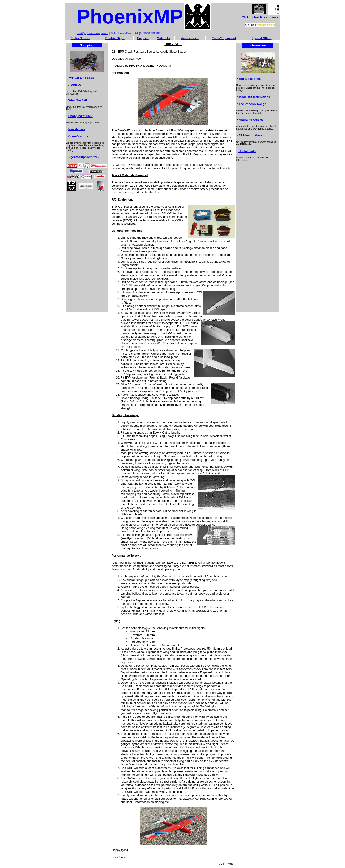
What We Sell (78, 100)
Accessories (190, 38)
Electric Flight (115, 38)
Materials (163, 38)
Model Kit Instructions (254, 97)
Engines (143, 38)
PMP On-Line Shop (81, 78)
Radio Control (80, 38)
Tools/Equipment (224, 38)
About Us (75, 85)
